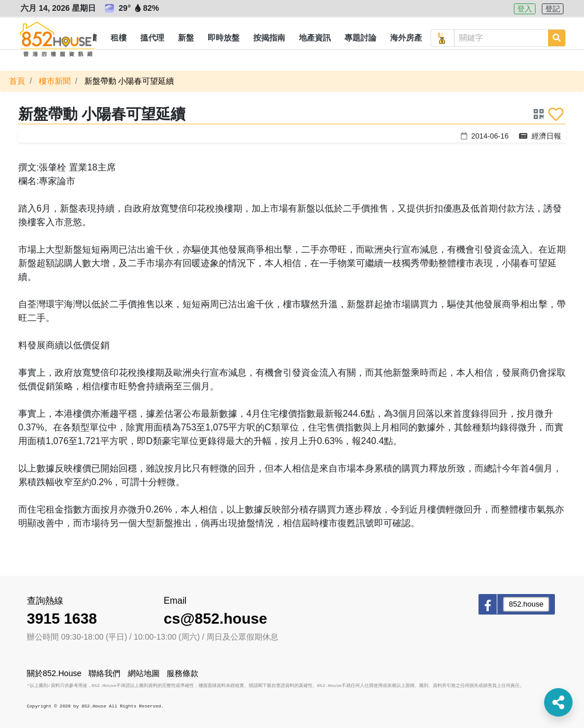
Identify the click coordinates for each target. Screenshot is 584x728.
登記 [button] (553, 9)
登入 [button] (525, 9)
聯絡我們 (104, 673)
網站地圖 (144, 673)
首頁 (17, 81)
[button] (119, 38)
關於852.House (54, 673)
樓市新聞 (55, 81)
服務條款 (182, 673)
